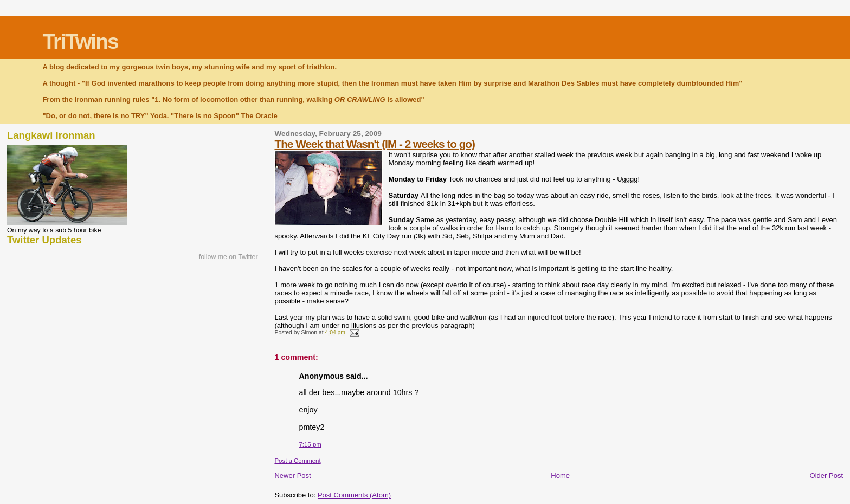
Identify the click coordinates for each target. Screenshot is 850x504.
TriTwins (80, 41)
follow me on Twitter (228, 257)
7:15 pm (310, 444)
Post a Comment (297, 461)
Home (560, 476)
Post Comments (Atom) (354, 495)
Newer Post (292, 476)
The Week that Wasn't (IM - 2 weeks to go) (375, 144)
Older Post (826, 476)
